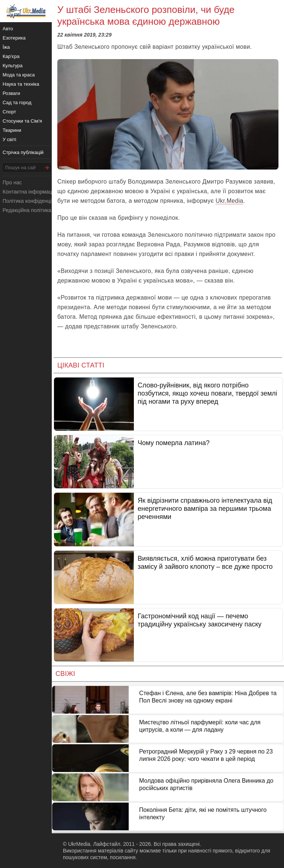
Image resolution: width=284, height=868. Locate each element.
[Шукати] (47, 168)
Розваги (11, 93)
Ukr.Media (229, 201)
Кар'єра (11, 56)
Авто (8, 29)
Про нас (12, 182)
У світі (9, 139)
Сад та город (17, 102)
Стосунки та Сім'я (22, 121)
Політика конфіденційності (34, 201)
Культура (13, 66)
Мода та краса (19, 75)
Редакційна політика (27, 210)
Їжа (6, 47)
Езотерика (14, 38)
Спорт (9, 112)
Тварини (12, 130)
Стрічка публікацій (23, 152)
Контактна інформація (29, 192)
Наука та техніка (21, 84)
